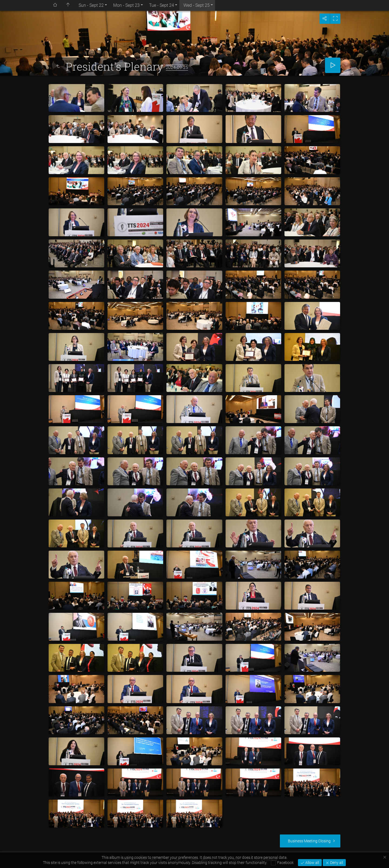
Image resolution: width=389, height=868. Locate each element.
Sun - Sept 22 (91, 5)
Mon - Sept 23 (126, 5)
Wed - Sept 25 (197, 5)
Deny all (336, 863)
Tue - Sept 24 (162, 5)
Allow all (312, 863)
